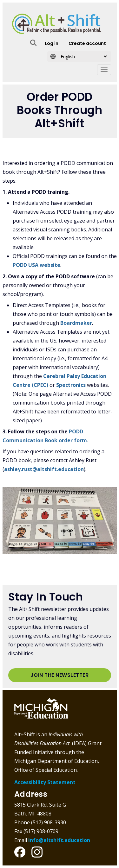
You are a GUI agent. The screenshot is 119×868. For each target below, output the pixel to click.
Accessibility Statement (45, 782)
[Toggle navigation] (104, 70)
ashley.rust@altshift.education (44, 469)
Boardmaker (76, 323)
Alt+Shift (56, 24)
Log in (52, 43)
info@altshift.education (59, 840)
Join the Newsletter (60, 675)
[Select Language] (82, 57)
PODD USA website (36, 265)
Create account (87, 43)
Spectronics (71, 385)
